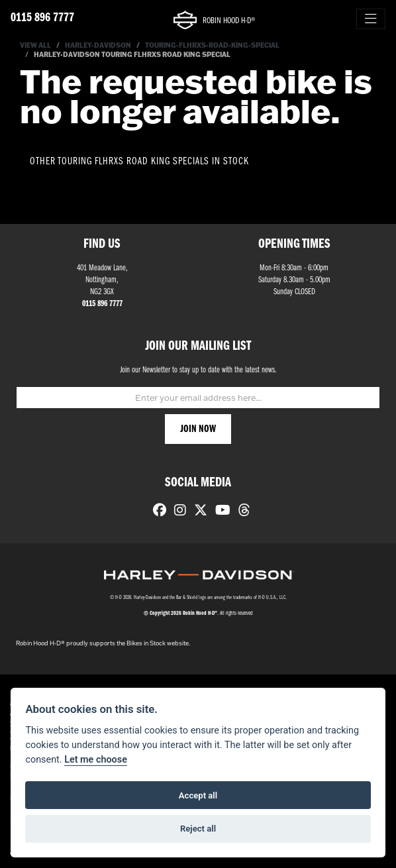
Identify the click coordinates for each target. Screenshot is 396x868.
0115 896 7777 (42, 18)
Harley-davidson (98, 45)
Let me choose (96, 760)
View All (35, 45)
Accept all (198, 795)
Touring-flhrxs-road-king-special (212, 45)
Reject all (198, 829)
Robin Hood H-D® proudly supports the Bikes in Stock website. (103, 643)
